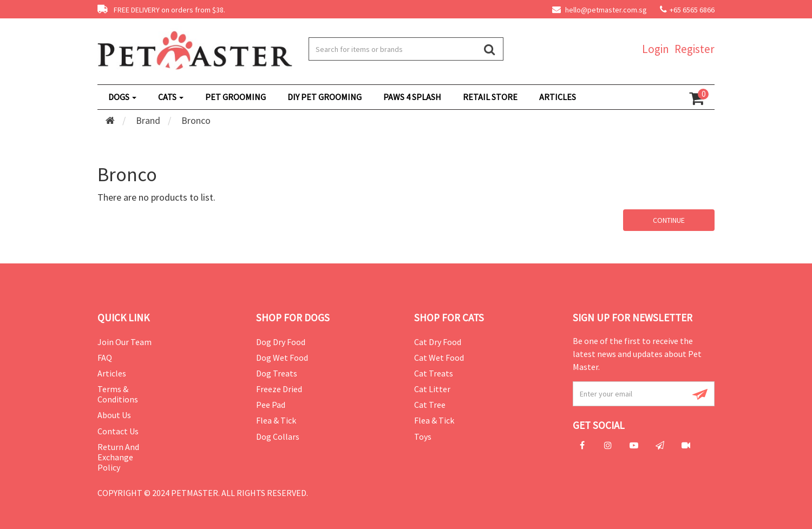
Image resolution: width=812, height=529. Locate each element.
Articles (112, 373)
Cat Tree (430, 405)
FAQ (105, 358)
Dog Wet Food (282, 358)
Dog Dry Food (281, 342)
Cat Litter (432, 389)
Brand (148, 120)
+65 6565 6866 (692, 10)
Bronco (196, 120)
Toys (423, 437)
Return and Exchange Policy (118, 457)
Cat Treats (434, 373)
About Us (114, 415)
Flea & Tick (276, 420)
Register (695, 49)
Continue (669, 220)
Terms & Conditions (118, 394)
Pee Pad (271, 405)
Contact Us (118, 431)
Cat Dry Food (438, 342)
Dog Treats (277, 373)
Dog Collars (278, 437)
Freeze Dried (279, 389)
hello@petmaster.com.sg (600, 10)
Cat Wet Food (439, 358)
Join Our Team (125, 342)
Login (656, 49)
